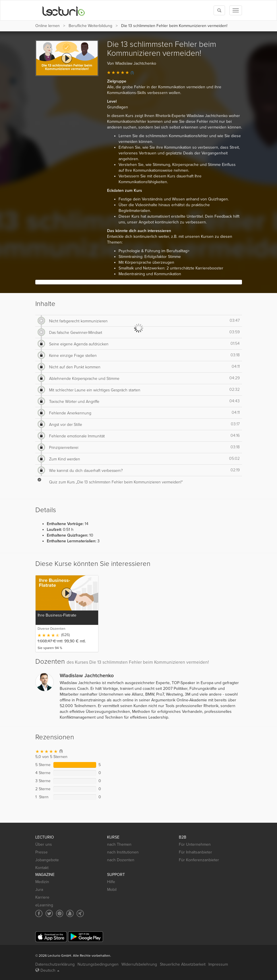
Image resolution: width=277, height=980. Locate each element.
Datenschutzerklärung (55, 964)
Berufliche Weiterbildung (90, 26)
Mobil (112, 890)
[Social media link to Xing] (80, 913)
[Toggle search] (219, 10)
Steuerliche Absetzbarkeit (183, 964)
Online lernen (48, 26)
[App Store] (51, 937)
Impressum (218, 964)
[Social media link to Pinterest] (60, 913)
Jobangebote (47, 860)
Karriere (42, 897)
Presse (41, 852)
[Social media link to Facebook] (39, 913)
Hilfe (111, 882)
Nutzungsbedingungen (98, 964)
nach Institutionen (123, 852)
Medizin (42, 882)
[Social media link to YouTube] (70, 913)
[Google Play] (86, 937)
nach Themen (119, 844)
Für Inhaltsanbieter (195, 852)
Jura (39, 890)
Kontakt (42, 868)
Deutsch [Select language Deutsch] (47, 970)
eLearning (44, 905)
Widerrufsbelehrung (139, 964)
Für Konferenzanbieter (199, 860)
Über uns (44, 844)
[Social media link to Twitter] (49, 913)
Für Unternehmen (195, 844)
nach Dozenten (121, 860)
